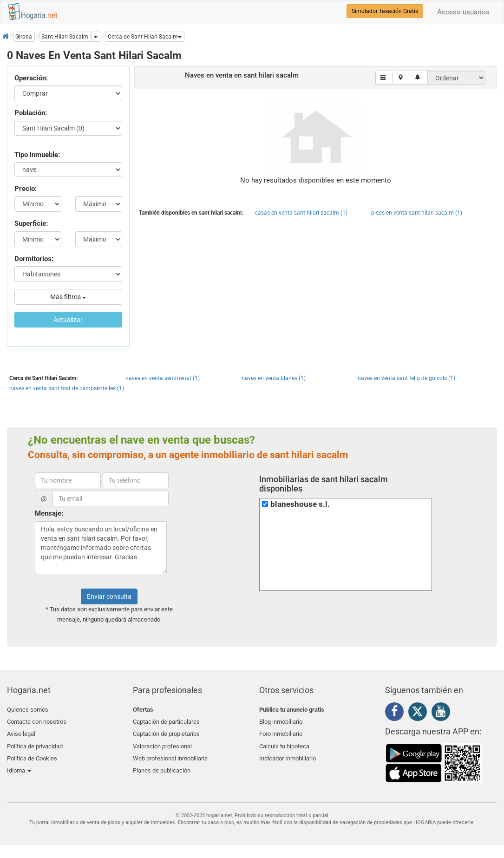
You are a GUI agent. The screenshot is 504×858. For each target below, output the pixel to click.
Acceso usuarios (463, 12)
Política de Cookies (32, 753)
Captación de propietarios (166, 731)
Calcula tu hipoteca (284, 742)
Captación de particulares (166, 720)
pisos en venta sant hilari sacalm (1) (417, 213)
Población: (31, 113)
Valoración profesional (162, 742)
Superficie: (31, 223)
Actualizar (68, 320)
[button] (145, 37)
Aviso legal (21, 731)
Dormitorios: (34, 259)
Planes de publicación (162, 764)
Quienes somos (28, 710)
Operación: (31, 78)
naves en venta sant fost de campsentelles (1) (67, 388)
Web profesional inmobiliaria (170, 753)
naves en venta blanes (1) (274, 378)
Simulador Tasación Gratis (385, 11)
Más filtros (68, 297)
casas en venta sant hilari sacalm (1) (301, 213)
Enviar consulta (109, 596)
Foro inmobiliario (281, 731)
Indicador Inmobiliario (288, 753)
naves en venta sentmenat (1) (163, 378)
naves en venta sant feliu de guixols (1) (406, 378)
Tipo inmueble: (37, 155)
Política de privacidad (35, 742)
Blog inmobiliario (281, 720)
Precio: (26, 189)
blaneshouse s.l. (300, 504)
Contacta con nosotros (37, 720)
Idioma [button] (19, 764)
